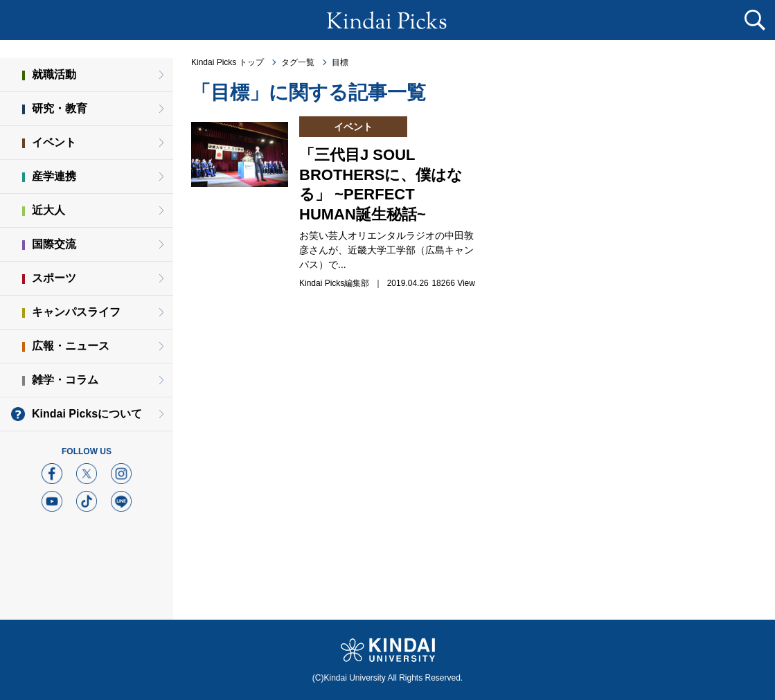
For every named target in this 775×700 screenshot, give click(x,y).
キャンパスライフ (76, 312)
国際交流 (54, 244)
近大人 (48, 210)
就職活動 (54, 74)
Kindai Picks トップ (228, 62)
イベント (54, 142)
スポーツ (54, 278)
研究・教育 (60, 108)
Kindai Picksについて (87, 414)
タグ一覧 (298, 62)
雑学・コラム (65, 380)
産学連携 (54, 176)
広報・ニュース (71, 346)
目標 (340, 62)
